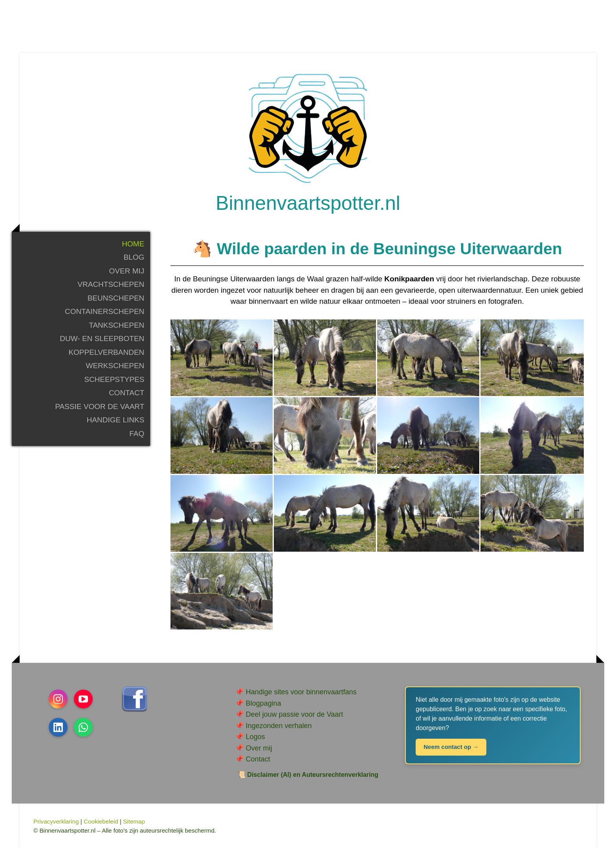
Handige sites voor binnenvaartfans (301, 698)
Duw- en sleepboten (102, 345)
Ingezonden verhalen (279, 732)
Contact (126, 399)
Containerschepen (104, 318)
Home (133, 250)
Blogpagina (263, 709)
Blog (134, 263)
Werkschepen (115, 372)
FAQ (137, 439)
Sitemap (134, 828)
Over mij (127, 277)
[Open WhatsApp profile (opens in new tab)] (83, 734)
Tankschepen (116, 331)
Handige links (116, 426)
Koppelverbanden (106, 358)
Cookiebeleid (101, 828)
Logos (255, 743)
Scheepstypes (114, 385)
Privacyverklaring (56, 828)
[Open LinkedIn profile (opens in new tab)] (58, 734)
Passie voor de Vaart (100, 412)
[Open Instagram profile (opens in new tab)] (58, 705)
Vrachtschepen (111, 291)
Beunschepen (116, 304)
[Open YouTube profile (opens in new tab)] (83, 705)
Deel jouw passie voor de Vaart (294, 721)
